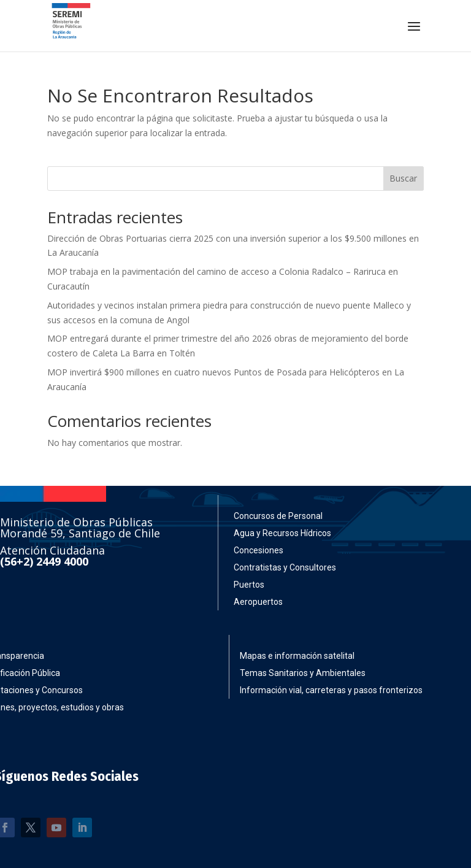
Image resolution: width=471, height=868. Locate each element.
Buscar (403, 178)
